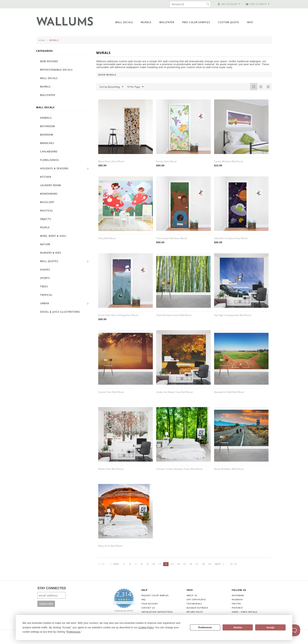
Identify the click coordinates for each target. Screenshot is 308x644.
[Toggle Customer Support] (294, 630)
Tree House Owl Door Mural (171, 238)
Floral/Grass (49, 160)
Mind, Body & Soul (53, 236)
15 (184, 564)
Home (42, 40)
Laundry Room (50, 185)
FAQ (143, 599)
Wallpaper (167, 22)
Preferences (205, 628)
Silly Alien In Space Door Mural (231, 238)
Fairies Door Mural (166, 161)
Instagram (238, 595)
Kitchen (46, 177)
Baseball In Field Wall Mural (229, 392)
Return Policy (195, 612)
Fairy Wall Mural (107, 238)
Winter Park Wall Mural (111, 469)
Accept (270, 628)
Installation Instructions (157, 612)
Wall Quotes (49, 261)
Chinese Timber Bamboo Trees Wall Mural (179, 469)
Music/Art (47, 202)
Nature (45, 244)
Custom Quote (229, 22)
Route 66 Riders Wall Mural (229, 469)
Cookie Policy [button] (146, 627)
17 (197, 564)
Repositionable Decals (56, 70)
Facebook (237, 599)
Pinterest (237, 608)
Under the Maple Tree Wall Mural (174, 392)
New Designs (49, 61)
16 (191, 564)
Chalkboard (49, 152)
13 (172, 564)
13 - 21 (233, 564)
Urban (45, 303)
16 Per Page (135, 87)
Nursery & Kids (51, 253)
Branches (47, 143)
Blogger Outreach (197, 608)
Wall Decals (124, 22)
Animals (46, 118)
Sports (45, 278)
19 (209, 564)
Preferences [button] (73, 632)
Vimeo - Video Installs (245, 612)
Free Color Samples (196, 22)
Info (250, 22)
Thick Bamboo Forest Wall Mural (174, 315)
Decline (238, 628)
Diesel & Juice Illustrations (60, 312)
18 (203, 564)
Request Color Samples (155, 595)
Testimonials (194, 604)
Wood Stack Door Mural (111, 161)
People (45, 227)
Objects (46, 219)
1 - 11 (101, 564)
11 (160, 564)
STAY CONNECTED (52, 588)
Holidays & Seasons (54, 168)
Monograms (49, 194)
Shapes (45, 270)
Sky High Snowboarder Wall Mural (233, 315)
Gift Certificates (196, 599)
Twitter (236, 604)
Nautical (47, 211)
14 (178, 564)
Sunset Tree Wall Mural (111, 392)
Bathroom (48, 126)
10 (154, 564)
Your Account (150, 604)
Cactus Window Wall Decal (229, 161)
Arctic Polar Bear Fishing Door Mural (118, 315)
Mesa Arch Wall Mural (110, 546)
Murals (146, 22)
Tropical (46, 295)
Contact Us (148, 608)
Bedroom (47, 135)
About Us (192, 595)
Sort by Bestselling (111, 87)
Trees (44, 286)
